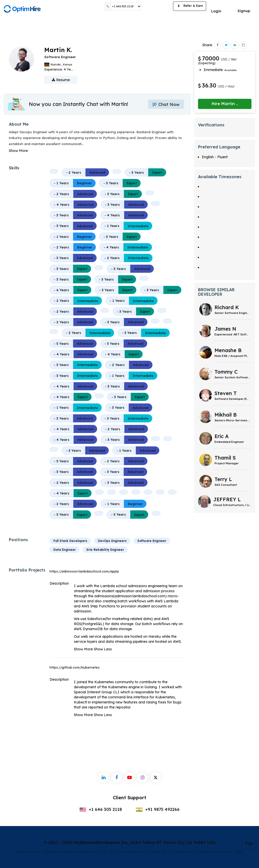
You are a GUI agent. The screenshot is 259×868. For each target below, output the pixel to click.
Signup (244, 11)
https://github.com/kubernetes (75, 667)
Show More (18, 151)
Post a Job (157, 6)
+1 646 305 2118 (101, 809)
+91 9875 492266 (158, 809)
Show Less (103, 649)
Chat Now (165, 104)
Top (249, 843)
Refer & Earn (190, 6)
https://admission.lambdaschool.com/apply (84, 571)
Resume (61, 80)
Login (216, 11)
